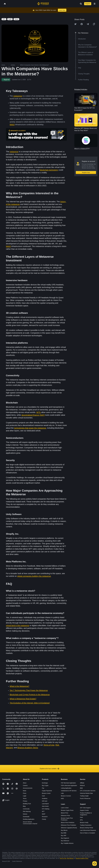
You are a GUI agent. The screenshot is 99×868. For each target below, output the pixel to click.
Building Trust (27, 804)
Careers (25, 785)
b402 (62, 798)
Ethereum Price (65, 815)
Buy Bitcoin (64, 830)
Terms (25, 798)
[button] (95, 4)
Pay (43, 788)
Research (45, 817)
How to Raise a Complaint (87, 833)
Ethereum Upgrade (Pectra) (69, 828)
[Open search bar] (80, 4)
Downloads (26, 817)
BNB (81, 788)
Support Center (84, 810)
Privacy (25, 801)
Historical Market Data (86, 793)
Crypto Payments (47, 791)
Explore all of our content (49, 769)
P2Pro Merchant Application (69, 785)
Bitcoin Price (65, 813)
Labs (62, 793)
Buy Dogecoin (65, 838)
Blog (24, 806)
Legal (24, 796)
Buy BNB (64, 833)
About (25, 783)
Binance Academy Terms (82, 858)
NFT (43, 811)
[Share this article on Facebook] (82, 24)
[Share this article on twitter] (75, 24)
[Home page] (43, 4)
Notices (25, 814)
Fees (81, 817)
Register (88, 4)
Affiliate (82, 783)
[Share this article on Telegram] (88, 24)
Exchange (45, 783)
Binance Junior (46, 793)
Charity (44, 819)
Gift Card (45, 801)
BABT (44, 814)
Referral (82, 785)
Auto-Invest (45, 806)
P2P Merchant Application (68, 783)
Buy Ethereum (65, 841)
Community (26, 809)
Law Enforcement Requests (88, 830)
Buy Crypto (45, 785)
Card (43, 796)
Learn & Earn (65, 808)
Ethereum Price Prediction (69, 825)
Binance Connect (66, 796)
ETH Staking (46, 809)
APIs (81, 820)
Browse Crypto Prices (67, 810)
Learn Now (62, 10)
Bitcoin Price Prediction (68, 823)
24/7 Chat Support (85, 808)
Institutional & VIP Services (69, 791)
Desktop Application (29, 819)
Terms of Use (63, 858)
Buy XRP (64, 835)
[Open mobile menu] (95, 4)
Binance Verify (84, 823)
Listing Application (66, 788)
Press (25, 793)
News (25, 791)
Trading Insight (84, 796)
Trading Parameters (86, 825)
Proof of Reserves (85, 798)
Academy (45, 798)
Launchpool (45, 804)
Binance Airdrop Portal (86, 828)
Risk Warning (27, 811)
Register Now (86, 173)
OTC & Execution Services (88, 791)
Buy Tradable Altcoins (67, 843)
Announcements (28, 788)
